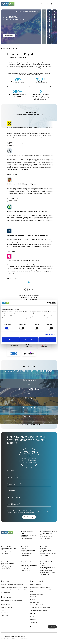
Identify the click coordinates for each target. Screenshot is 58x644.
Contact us (34, 622)
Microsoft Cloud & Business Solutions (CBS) (14, 587)
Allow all (47, 340)
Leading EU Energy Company (38, 594)
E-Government (6, 593)
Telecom (4, 610)
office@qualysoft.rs (7, 567)
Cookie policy (15, 638)
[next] (30, 282)
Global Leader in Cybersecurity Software (42, 587)
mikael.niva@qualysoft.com (48, 554)
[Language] (44, 4)
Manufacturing (5, 605)
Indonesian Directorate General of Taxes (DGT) (42, 591)
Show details (49, 334)
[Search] (51, 4)
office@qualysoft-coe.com (48, 572)
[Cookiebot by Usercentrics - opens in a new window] (48, 303)
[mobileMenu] (55, 4)
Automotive (5, 613)
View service (9, 35)
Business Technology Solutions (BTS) (12, 585)
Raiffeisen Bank (35, 602)
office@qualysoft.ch (27, 539)
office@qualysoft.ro (26, 569)
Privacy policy (5, 638)
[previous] (28, 282)
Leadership (33, 619)
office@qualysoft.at (7, 552)
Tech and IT (5, 615)
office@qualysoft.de (46, 537)
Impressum (24, 638)
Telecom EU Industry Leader (38, 605)
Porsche (33, 599)
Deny (11, 340)
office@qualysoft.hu (27, 554)
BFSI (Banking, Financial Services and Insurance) (12, 601)
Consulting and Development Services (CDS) (14, 590)
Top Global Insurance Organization (40, 607)
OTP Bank (33, 597)
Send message (29, 517)
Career (52, 627)
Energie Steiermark (36, 585)
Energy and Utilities (7, 607)
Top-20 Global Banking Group (39, 610)
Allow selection (29, 340)
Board (32, 617)
